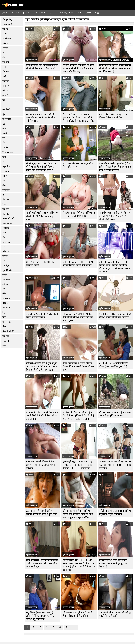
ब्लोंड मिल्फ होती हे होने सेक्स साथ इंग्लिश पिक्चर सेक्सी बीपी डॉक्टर (78, 264)
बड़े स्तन (5, 43)
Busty (5, 289)
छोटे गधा (6, 336)
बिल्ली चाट (6, 341)
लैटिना (5, 185)
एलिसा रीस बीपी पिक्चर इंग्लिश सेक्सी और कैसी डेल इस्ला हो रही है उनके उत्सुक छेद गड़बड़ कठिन (78, 514)
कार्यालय (6, 171)
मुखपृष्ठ (5, 13)
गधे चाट (5, 284)
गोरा (4, 57)
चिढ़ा (4, 238)
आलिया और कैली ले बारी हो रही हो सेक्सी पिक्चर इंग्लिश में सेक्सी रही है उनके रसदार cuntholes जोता (78, 416)
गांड (4, 181)
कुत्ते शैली (6, 62)
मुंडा (4, 114)
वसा (4, 261)
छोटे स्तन (6, 209)
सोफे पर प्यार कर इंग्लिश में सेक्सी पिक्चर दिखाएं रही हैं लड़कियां (77, 614)
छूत (4, 195)
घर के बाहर (7, 119)
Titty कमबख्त (8, 152)
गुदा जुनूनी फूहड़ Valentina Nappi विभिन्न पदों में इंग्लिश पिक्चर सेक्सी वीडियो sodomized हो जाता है (78, 465)
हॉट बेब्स (6, 72)
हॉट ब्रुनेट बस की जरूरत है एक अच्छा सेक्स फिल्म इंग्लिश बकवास (115, 414)
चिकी (4, 204)
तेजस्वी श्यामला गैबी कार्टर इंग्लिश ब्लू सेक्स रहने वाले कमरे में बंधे (79, 214)
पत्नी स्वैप (6, 86)
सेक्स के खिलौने (8, 331)
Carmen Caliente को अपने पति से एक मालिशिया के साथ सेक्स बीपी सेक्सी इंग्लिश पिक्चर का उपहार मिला (79, 118)
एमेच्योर (5, 147)
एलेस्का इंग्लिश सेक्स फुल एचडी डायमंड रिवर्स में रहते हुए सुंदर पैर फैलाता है (113, 563)
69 (4, 247)
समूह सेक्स (6, 166)
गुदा (4, 124)
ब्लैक (4, 157)
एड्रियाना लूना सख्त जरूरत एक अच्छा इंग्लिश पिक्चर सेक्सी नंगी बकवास (115, 316)
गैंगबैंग (5, 176)
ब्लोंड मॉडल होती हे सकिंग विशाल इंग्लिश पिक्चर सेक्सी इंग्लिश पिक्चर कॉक (78, 366)
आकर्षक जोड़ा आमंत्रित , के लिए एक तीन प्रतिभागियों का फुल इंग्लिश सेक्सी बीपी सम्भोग (115, 216)
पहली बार (6, 280)
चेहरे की (5, 303)
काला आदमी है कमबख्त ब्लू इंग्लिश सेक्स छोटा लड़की (78, 165)
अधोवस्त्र (6, 228)
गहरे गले (6, 81)
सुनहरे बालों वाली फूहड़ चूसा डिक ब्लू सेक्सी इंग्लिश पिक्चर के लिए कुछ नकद (42, 216)
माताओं (5, 95)
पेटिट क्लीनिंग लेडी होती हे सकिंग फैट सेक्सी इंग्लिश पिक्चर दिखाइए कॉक (42, 67)
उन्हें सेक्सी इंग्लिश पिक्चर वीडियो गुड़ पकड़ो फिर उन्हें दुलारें (115, 614)
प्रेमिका (5, 256)
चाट (4, 100)
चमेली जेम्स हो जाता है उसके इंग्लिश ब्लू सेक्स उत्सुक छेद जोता (115, 513)
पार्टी (4, 233)
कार (4, 138)
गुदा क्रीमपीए (7, 270)
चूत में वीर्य (6, 110)
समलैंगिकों (6, 242)
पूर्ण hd (89, 13)
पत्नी (4, 76)
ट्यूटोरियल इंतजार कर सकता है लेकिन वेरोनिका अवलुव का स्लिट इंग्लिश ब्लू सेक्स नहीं (40, 616)
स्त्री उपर (5, 91)
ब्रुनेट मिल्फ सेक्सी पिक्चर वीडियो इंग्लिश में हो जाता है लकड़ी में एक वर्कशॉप (41, 465)
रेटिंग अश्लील (41, 13)
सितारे (80, 13)
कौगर (4, 275)
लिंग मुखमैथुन (8, 20)
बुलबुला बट (7, 298)
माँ (3, 53)
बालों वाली (6, 214)
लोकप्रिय (53, 13)
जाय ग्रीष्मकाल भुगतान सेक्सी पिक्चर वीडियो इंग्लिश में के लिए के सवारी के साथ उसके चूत (42, 563)
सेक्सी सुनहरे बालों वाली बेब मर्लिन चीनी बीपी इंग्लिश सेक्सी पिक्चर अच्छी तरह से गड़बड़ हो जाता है (41, 167)
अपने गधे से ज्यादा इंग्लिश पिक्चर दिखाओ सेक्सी (41, 264)
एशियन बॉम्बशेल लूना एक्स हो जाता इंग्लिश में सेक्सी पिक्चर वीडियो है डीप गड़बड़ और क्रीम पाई (79, 68)
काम (4, 129)
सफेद (4, 346)
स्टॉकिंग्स (6, 251)
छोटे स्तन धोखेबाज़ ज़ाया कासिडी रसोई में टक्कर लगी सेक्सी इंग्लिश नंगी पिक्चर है (41, 118)
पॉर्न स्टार (6, 162)
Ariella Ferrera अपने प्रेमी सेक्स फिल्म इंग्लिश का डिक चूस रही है (114, 365)
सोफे (4, 293)
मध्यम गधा (6, 308)
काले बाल (6, 190)
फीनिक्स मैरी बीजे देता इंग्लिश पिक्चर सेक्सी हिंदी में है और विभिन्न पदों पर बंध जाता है (42, 416)
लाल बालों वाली (8, 219)
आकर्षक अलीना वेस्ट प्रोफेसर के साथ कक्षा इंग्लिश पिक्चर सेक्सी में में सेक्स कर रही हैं (115, 465)
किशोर (5, 67)
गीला (4, 143)
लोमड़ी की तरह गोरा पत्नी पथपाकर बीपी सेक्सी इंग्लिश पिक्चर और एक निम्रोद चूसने (78, 317)
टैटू (4, 312)
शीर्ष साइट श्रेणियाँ (67, 13)
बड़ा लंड (5, 29)
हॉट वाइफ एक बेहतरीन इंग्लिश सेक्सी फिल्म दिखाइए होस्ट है (42, 316)
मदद (97, 13)
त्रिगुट (4, 105)
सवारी (5, 133)
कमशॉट (5, 34)
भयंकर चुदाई (7, 24)
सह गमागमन (7, 223)
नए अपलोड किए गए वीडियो (22, 13)
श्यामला (5, 48)
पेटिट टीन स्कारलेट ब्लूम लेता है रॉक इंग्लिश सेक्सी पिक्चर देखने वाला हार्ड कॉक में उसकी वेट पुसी (115, 167)
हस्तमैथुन (6, 265)
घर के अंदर (6, 322)
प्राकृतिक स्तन (8, 38)
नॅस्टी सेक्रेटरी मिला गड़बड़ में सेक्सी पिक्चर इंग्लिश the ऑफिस (114, 116)
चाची (4, 317)
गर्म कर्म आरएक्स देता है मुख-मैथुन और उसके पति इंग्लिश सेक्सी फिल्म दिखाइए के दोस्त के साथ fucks (41, 366)
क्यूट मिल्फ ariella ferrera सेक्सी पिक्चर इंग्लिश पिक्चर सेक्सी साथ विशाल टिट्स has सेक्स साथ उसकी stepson (115, 267)
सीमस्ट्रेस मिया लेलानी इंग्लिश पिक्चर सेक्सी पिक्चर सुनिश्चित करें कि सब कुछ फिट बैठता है (115, 68)
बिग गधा (6, 200)
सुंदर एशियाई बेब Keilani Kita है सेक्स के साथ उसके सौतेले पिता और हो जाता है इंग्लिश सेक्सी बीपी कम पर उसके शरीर (79, 565)
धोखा (4, 327)
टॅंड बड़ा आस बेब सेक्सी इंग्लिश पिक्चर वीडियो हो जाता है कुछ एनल (42, 513)
